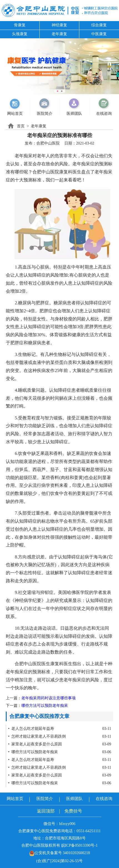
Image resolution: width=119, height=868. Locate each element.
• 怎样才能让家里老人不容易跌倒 (37, 736)
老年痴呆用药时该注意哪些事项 (49, 698)
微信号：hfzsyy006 (59, 824)
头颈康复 (20, 34)
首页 (21, 126)
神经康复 (59, 25)
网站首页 (15, 799)
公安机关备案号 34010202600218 (60, 853)
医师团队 (74, 799)
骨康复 (20, 25)
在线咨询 (104, 799)
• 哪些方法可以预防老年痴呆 (33, 752)
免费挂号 (73, 811)
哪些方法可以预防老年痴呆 (45, 706)
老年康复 (59, 34)
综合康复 (99, 25)
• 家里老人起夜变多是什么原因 (35, 744)
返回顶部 (46, 811)
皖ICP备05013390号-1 (79, 845)
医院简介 (45, 799)
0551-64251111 (89, 831)
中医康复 (99, 34)
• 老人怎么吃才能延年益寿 (31, 729)
